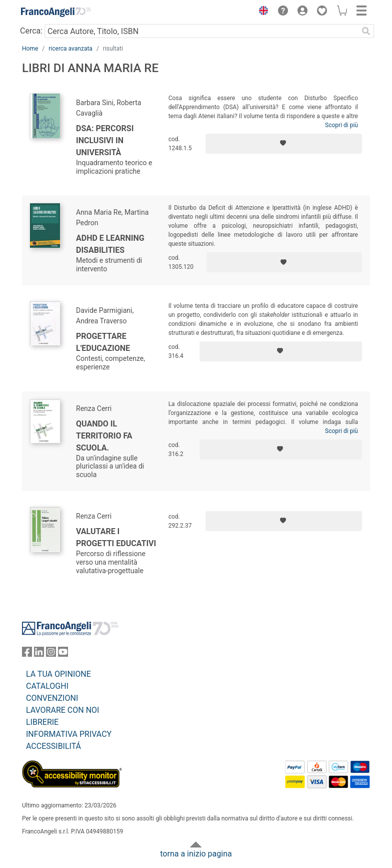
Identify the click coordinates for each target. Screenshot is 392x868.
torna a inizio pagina (196, 854)
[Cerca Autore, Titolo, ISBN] (201, 31)
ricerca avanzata (70, 49)
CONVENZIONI (52, 698)
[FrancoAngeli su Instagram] (51, 654)
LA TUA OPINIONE (58, 674)
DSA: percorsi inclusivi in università (105, 140)
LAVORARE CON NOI (62, 710)
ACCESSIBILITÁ (53, 746)
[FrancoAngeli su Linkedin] (39, 654)
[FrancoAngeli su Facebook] (27, 654)
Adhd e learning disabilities (110, 244)
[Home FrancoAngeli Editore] (56, 12)
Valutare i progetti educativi (116, 537)
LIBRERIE (42, 722)
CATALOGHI (47, 686)
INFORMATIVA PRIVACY (69, 734)
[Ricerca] (366, 31)
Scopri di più (341, 125)
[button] (261, 12)
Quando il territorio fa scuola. (104, 436)
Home (30, 49)
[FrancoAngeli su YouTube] (63, 654)
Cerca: (31, 31)
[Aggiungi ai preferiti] (284, 144)
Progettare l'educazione (103, 342)
